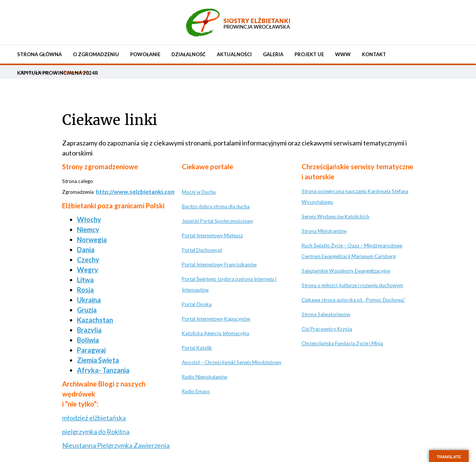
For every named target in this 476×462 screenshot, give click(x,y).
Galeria (273, 54)
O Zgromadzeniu (96, 54)
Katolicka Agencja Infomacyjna (216, 333)
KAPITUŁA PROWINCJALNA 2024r (58, 73)
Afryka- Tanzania (103, 370)
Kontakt (374, 54)
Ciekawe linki (110, 120)
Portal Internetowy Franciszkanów (219, 264)
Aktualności (234, 54)
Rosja (85, 290)
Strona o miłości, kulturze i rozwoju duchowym (352, 285)
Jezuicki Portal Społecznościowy (218, 221)
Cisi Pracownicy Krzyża (327, 329)
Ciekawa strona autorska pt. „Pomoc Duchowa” (353, 300)
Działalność (189, 54)
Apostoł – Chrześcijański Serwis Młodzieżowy (232, 362)
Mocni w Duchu (199, 192)
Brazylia (89, 330)
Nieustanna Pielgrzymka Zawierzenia (116, 445)
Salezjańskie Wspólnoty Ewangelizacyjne (346, 271)
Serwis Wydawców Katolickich (335, 216)
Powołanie (145, 54)
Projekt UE (309, 54)
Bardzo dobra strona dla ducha (216, 206)
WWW (343, 54)
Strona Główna (39, 54)
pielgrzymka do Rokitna (96, 431)
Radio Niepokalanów (205, 377)
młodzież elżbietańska (94, 418)
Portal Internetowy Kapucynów (216, 319)
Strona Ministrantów (324, 231)
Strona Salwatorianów (326, 314)
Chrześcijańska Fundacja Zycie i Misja (342, 343)
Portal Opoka (197, 304)
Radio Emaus (196, 391)
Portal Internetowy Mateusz (212, 235)
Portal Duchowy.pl (202, 250)
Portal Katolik (197, 348)
